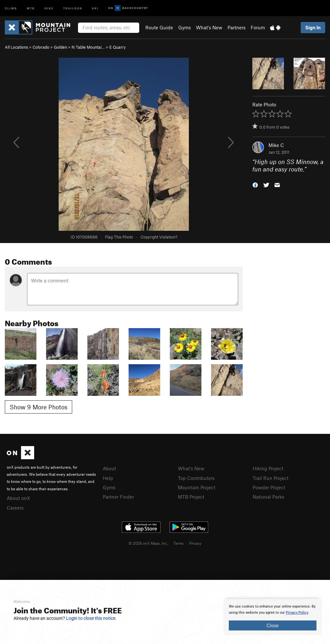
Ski (95, 8)
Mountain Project (197, 487)
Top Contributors (196, 478)
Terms (179, 543)
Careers (15, 508)
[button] (255, 184)
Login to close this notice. (91, 618)
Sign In (313, 27)
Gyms (184, 27)
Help (108, 478)
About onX (18, 498)
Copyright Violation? (159, 237)
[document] (273, 617)
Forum (258, 27)
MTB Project (191, 497)
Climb (11, 8)
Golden (60, 47)
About (109, 468)
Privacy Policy (297, 613)
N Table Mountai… (88, 47)
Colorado (41, 47)
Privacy (195, 543)
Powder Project (269, 487)
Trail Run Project (271, 478)
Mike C (276, 145)
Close (273, 625)
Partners (237, 27)
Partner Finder (118, 497)
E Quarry (117, 47)
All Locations (16, 47)
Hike (49, 8)
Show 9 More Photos (39, 407)
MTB (31, 8)
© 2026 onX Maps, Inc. (148, 543)
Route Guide (159, 27)
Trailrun (73, 8)
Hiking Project (268, 468)
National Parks (268, 497)
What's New (209, 27)
